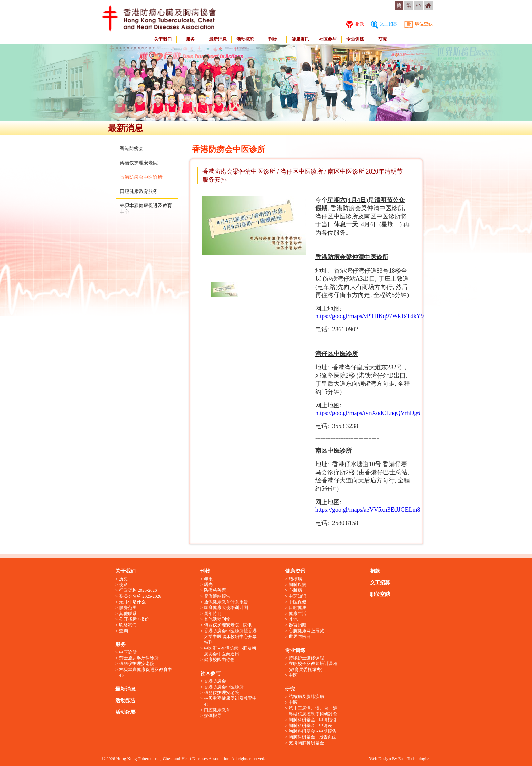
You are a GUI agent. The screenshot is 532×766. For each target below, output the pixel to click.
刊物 (273, 39)
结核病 (295, 579)
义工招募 (384, 24)
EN (419, 6)
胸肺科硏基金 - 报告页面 (313, 737)
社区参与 (328, 39)
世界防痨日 (300, 636)
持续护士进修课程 (306, 658)
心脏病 (295, 590)
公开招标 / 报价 (134, 619)
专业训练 (355, 39)
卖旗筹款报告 (217, 596)
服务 (190, 39)
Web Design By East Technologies (400, 758)
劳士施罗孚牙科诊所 (139, 658)
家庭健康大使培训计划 (226, 608)
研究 (383, 39)
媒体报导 (213, 716)
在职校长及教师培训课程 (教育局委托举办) (313, 667)
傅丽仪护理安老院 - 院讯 (228, 625)
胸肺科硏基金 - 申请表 (310, 725)
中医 (293, 675)
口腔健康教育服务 (139, 191)
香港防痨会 (132, 149)
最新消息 (218, 39)
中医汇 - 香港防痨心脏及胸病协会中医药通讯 (230, 651)
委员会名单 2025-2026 (140, 596)
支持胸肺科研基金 (306, 743)
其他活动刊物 (217, 619)
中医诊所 (128, 652)
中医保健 (298, 602)
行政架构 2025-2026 (138, 590)
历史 (123, 579)
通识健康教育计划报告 (226, 602)
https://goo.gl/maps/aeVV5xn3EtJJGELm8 (368, 510)
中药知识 (298, 596)
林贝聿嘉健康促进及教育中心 (146, 672)
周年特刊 (213, 613)
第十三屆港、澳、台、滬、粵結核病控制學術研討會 (315, 711)
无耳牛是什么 (132, 602)
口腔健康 (298, 608)
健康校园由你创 (219, 660)
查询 (123, 631)
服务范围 (128, 608)
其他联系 (128, 613)
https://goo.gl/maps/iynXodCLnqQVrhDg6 (368, 413)
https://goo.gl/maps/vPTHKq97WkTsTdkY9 (369, 316)
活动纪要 (126, 712)
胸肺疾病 (298, 585)
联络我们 (128, 625)
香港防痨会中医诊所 (141, 177)
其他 (293, 619)
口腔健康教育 (217, 710)
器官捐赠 (298, 625)
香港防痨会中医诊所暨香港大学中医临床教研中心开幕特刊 (230, 636)
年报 (208, 579)
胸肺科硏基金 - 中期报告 (313, 731)
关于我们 (163, 39)
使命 (123, 585)
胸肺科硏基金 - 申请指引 (313, 720)
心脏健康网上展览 (306, 631)
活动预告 (126, 700)
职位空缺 (418, 24)
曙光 (208, 585)
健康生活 (298, 613)
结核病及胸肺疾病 (306, 697)
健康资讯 (300, 39)
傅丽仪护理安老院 (139, 163)
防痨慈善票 (215, 590)
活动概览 (245, 39)
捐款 (355, 24)
